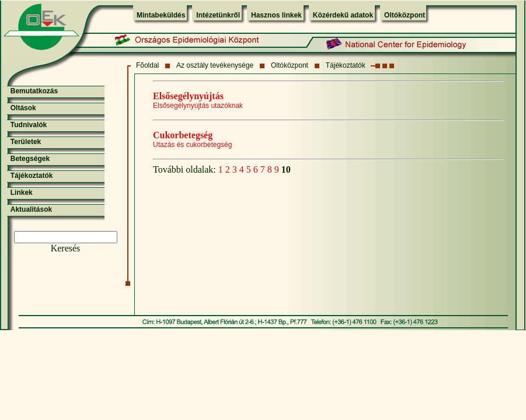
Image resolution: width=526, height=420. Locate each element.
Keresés (66, 248)
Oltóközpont (405, 15)
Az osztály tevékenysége (215, 65)
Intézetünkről (218, 15)
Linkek (22, 192)
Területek (26, 142)
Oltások (23, 108)
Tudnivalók (29, 125)
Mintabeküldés (161, 15)
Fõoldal (147, 65)
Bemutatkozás (34, 91)
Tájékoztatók (346, 65)
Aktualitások (31, 209)
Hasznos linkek (276, 15)
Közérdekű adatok (343, 15)
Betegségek (30, 159)
